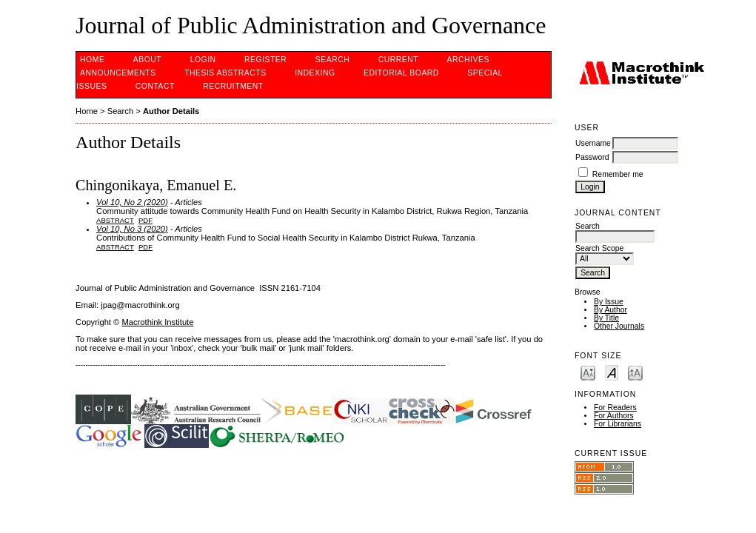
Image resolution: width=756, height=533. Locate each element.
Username (593, 143)
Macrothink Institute (157, 322)
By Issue (609, 302)
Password (592, 157)
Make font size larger (635, 372)
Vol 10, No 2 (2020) (132, 202)
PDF (145, 220)
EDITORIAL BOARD (401, 73)
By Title (606, 318)
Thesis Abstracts (225, 73)
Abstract (115, 220)
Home (92, 60)
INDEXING (315, 73)
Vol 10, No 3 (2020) (132, 229)
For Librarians (618, 424)
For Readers (615, 408)
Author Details (171, 111)
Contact (155, 86)
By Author (611, 310)
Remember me (618, 174)
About (147, 60)
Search (332, 60)
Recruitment (233, 86)
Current (398, 60)
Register (265, 60)
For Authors (614, 416)
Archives (468, 60)
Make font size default (612, 372)
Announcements (118, 73)
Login (203, 60)
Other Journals (619, 326)
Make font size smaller (588, 372)
